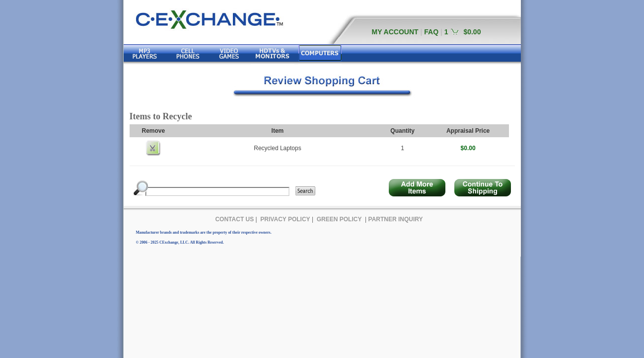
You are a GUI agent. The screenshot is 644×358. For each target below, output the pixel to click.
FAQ (431, 32)
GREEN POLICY (339, 219)
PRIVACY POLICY (285, 219)
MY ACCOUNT (395, 32)
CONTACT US (234, 219)
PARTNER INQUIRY (396, 219)
